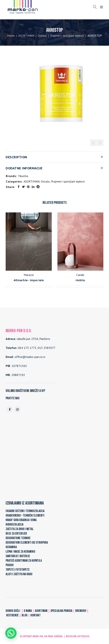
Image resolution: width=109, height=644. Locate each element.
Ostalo (42, 36)
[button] (11, 633)
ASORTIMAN (26, 36)
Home (11, 36)
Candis (80, 275)
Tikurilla (23, 176)
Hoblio (80, 280)
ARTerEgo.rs (83, 636)
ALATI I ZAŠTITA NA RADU (19, 574)
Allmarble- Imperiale (29, 280)
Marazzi (29, 275)
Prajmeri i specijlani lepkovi (67, 36)
